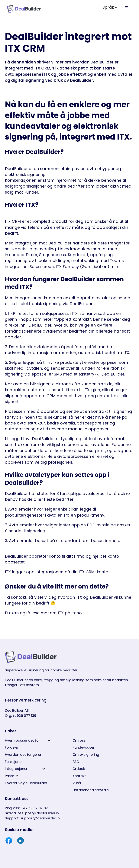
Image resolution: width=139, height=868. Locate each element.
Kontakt (79, 776)
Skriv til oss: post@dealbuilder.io (32, 813)
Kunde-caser (84, 747)
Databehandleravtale (91, 790)
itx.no (77, 613)
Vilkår (77, 783)
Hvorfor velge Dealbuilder (26, 783)
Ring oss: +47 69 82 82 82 (26, 808)
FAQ (76, 762)
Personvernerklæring (26, 700)
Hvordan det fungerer (23, 755)
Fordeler (12, 747)
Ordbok (79, 769)
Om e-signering (86, 755)
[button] (110, 7)
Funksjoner (14, 762)
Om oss (79, 740)
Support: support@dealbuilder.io (32, 818)
